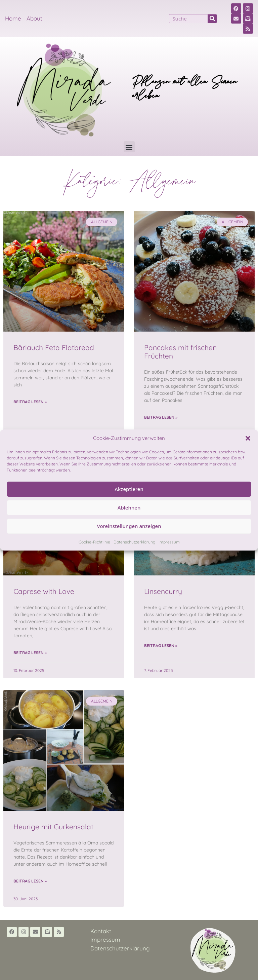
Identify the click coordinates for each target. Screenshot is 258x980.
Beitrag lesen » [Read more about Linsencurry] (161, 646)
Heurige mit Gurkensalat (53, 827)
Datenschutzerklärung (134, 542)
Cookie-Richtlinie (94, 542)
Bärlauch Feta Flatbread (54, 347)
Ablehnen (129, 507)
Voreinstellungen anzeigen (129, 526)
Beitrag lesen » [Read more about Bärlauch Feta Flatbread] (30, 402)
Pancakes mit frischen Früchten (180, 352)
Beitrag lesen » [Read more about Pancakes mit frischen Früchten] (161, 417)
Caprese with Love (44, 591)
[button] (248, 438)
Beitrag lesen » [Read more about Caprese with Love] (30, 653)
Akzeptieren (129, 489)
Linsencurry (163, 591)
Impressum (169, 542)
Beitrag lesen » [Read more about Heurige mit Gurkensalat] (30, 881)
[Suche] (212, 19)
